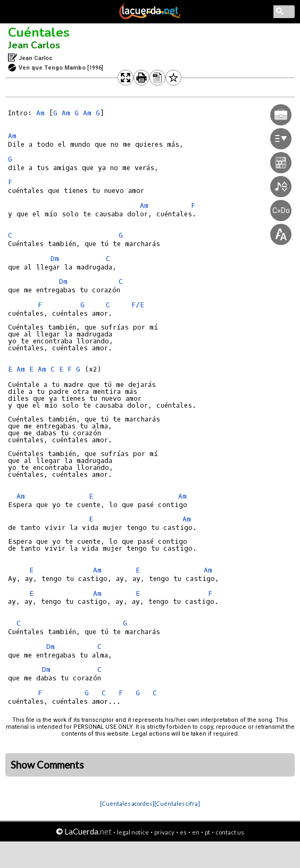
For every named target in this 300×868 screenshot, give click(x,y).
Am (40, 113)
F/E (138, 305)
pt (207, 832)
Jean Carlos (34, 45)
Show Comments (47, 765)
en (196, 832)
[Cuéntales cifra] (177, 803)
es (183, 832)
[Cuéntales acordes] (127, 803)
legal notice (133, 832)
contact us (230, 832)
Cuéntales (39, 32)
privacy (164, 832)
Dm (55, 259)
